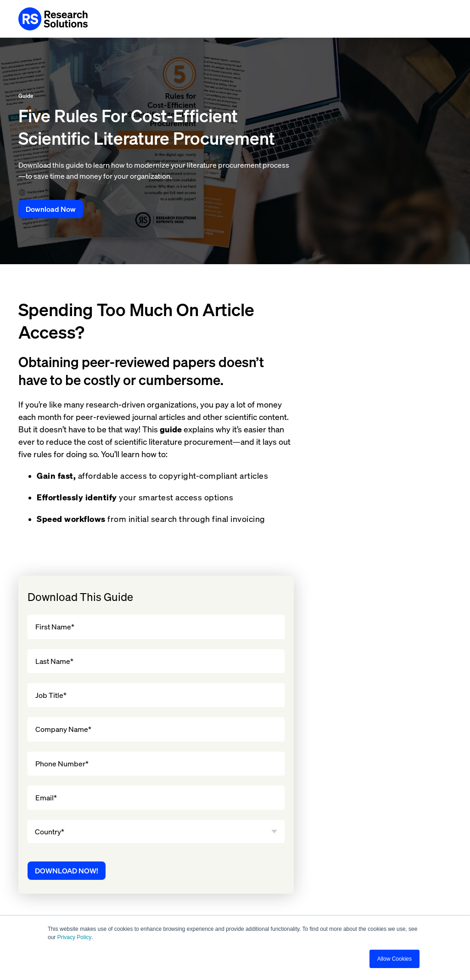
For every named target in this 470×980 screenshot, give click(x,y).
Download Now (51, 209)
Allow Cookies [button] (394, 959)
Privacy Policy (75, 937)
